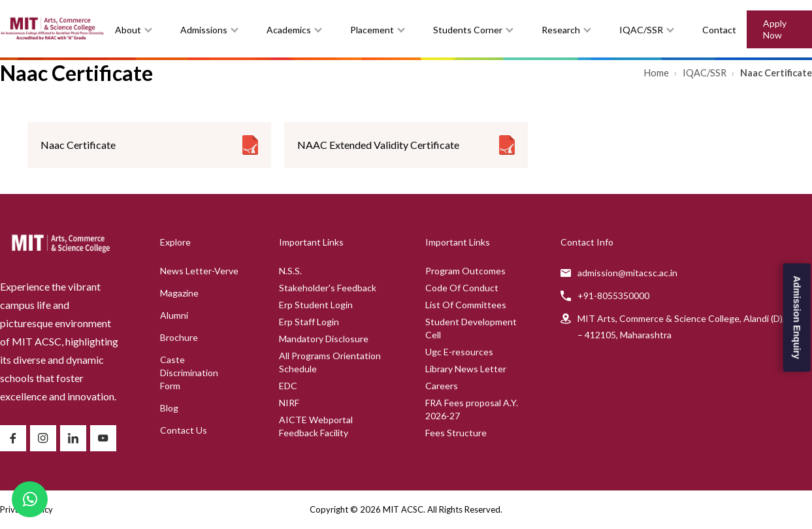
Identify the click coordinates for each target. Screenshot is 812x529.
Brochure (179, 337)
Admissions (204, 30)
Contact (719, 30)
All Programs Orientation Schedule (330, 362)
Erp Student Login (316, 305)
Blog (169, 408)
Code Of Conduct (462, 288)
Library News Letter (466, 369)
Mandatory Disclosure (324, 339)
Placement (372, 30)
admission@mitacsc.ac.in (627, 273)
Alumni (174, 315)
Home (658, 73)
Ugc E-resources (459, 352)
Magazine (179, 293)
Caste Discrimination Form (189, 373)
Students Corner (468, 30)
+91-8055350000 (613, 296)
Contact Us (184, 430)
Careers (442, 386)
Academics (289, 30)
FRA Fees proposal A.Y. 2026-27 (472, 409)
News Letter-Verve (199, 271)
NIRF (289, 403)
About (128, 30)
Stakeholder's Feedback (328, 288)
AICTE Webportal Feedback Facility (316, 426)
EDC (288, 386)
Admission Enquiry (797, 317)
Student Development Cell (471, 328)
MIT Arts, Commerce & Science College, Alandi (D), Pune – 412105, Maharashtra (693, 327)
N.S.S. (290, 271)
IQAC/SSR (641, 30)
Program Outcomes (465, 271)
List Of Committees (466, 305)
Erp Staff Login (309, 322)
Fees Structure (456, 433)
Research (561, 30)
